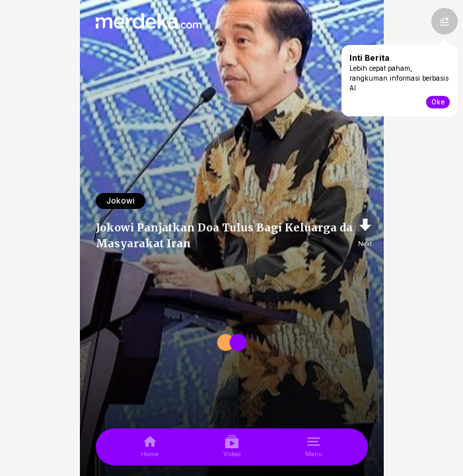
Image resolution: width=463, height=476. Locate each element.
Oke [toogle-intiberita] (438, 102)
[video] (232, 447)
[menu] (314, 447)
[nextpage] (365, 230)
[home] (150, 447)
